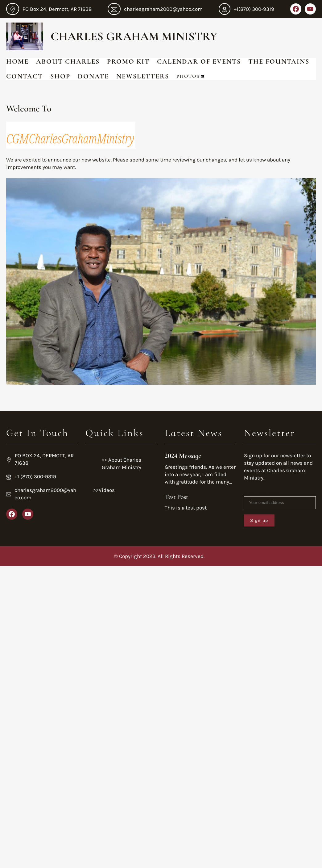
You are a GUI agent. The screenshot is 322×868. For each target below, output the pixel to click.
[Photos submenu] (202, 76)
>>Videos (104, 490)
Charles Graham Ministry (134, 36)
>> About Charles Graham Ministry (121, 463)
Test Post (176, 497)
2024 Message (183, 456)
